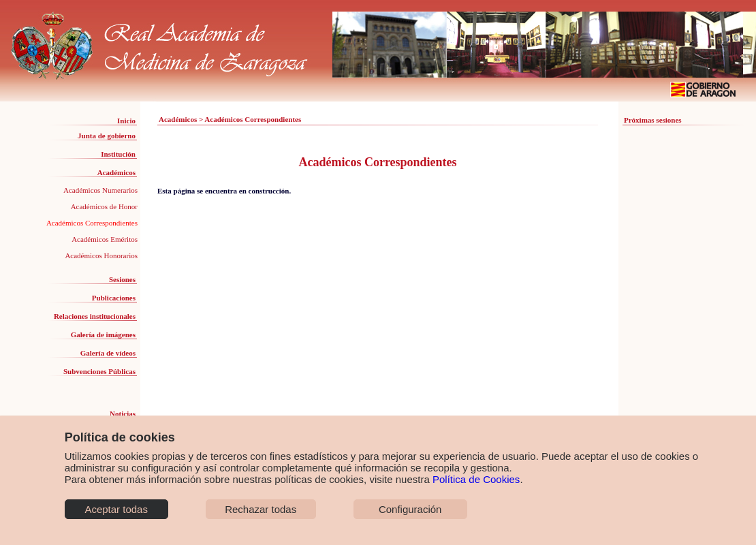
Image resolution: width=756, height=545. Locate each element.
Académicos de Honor (104, 206)
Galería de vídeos (108, 353)
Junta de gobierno (107, 136)
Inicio (126, 121)
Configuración (410, 509)
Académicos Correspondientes (92, 223)
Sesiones (122, 279)
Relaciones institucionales (95, 316)
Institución (118, 154)
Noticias (123, 414)
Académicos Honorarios (101, 255)
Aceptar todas (116, 509)
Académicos (116, 172)
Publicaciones (114, 298)
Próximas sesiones (653, 120)
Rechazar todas (261, 509)
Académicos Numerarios (100, 190)
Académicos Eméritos (105, 239)
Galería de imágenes (103, 334)
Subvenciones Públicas (99, 371)
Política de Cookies (476, 479)
